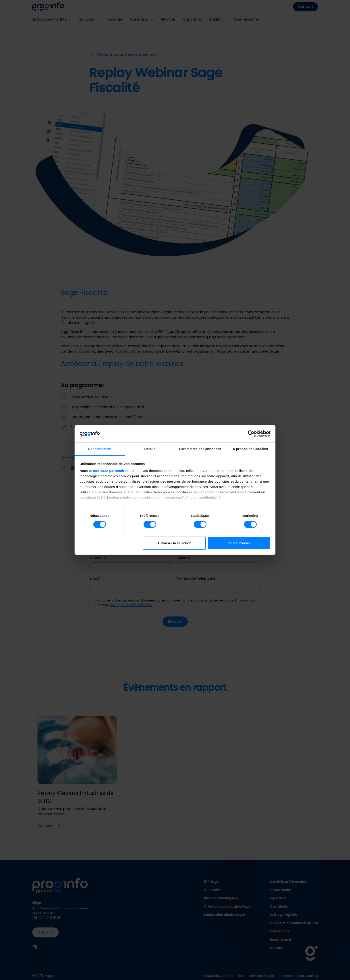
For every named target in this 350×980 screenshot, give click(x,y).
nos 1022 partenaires (111, 471)
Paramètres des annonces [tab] (200, 449)
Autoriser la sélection (174, 543)
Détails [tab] (150, 449)
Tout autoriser (239, 543)
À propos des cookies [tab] (250, 449)
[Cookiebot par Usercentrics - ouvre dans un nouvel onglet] (251, 434)
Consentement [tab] (100, 449)
